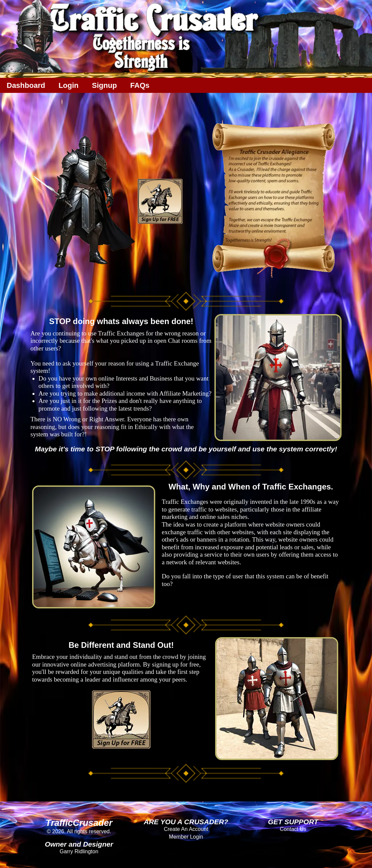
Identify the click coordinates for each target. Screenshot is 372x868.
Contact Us (293, 829)
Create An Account (186, 829)
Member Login (186, 837)
